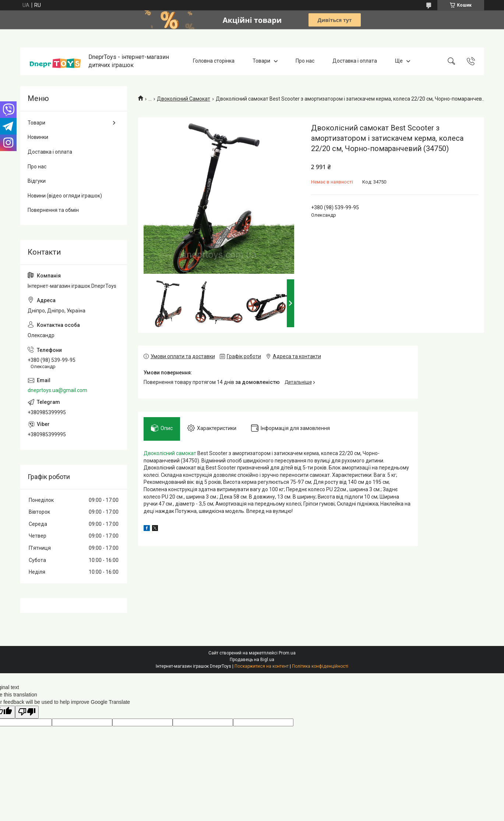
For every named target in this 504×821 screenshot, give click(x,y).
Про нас (305, 61)
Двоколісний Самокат (184, 99)
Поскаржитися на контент (262, 666)
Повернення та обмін (53, 210)
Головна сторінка (214, 61)
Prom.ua (287, 653)
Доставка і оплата (355, 61)
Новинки (38, 137)
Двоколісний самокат (170, 453)
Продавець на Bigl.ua (252, 660)
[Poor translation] (27, 712)
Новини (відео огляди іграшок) (65, 196)
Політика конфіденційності (320, 666)
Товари (261, 61)
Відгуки (37, 181)
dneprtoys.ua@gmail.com (57, 390)
